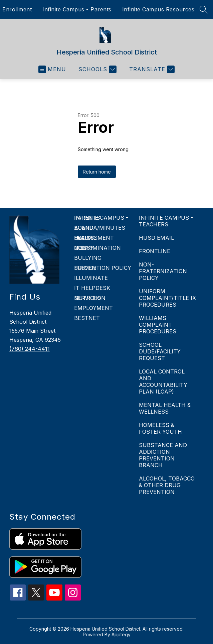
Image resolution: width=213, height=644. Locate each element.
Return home (97, 172)
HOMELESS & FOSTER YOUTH (160, 428)
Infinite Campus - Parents (77, 9)
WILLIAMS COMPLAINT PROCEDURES (158, 325)
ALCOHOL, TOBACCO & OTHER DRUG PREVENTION (167, 485)
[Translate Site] (151, 69)
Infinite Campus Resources (158, 9)
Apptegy (121, 634)
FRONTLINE (155, 251)
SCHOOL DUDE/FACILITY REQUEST (160, 351)
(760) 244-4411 (30, 349)
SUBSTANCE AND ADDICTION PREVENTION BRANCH (163, 455)
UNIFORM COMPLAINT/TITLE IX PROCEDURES (167, 298)
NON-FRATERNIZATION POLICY (163, 271)
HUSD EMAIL (156, 238)
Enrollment (17, 9)
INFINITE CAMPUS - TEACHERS (166, 221)
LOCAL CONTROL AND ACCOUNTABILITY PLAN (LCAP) (163, 382)
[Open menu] (52, 69)
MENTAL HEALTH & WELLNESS (165, 408)
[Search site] (204, 9)
